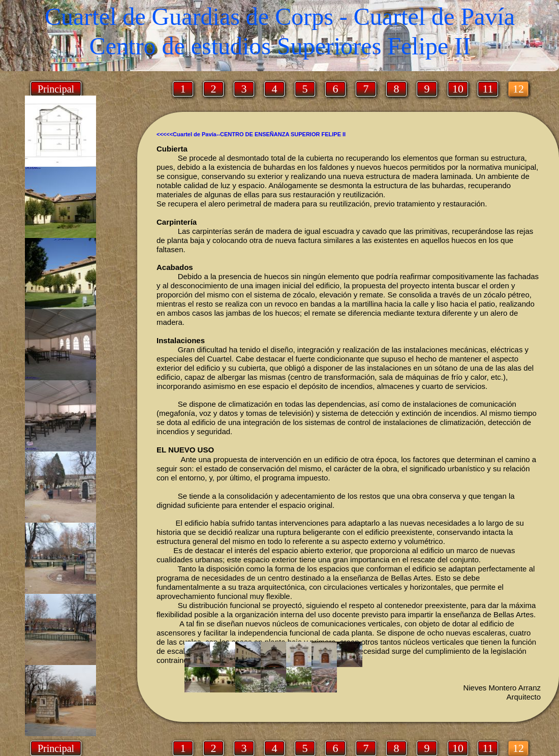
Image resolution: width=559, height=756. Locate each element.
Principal (56, 748)
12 (518, 748)
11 (488, 748)
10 (458, 748)
